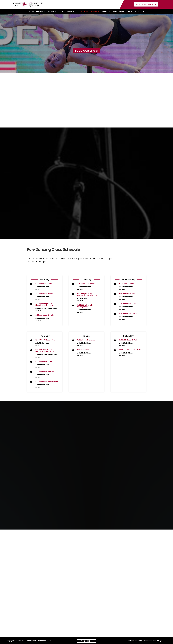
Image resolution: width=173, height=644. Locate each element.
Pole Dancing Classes (87, 12)
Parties (105, 12)
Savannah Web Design (153, 641)
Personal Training (45, 12)
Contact (140, 12)
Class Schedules (146, 4)
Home (31, 12)
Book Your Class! (86, 51)
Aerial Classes (65, 12)
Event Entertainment (123, 12)
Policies (86, 641)
